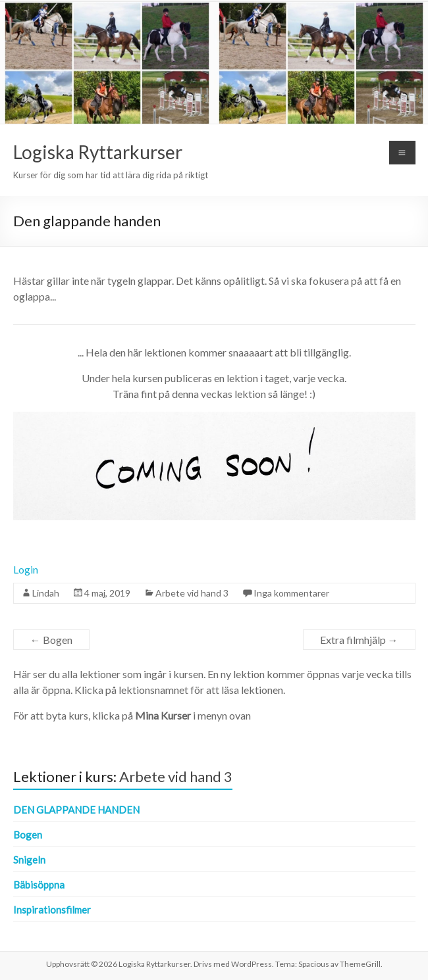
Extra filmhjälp (359, 640)
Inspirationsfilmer (52, 910)
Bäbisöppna (39, 885)
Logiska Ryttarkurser (98, 152)
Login (26, 569)
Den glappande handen (76, 810)
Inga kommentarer (291, 593)
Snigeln (29, 860)
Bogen (51, 640)
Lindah (46, 593)
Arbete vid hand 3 (192, 593)
